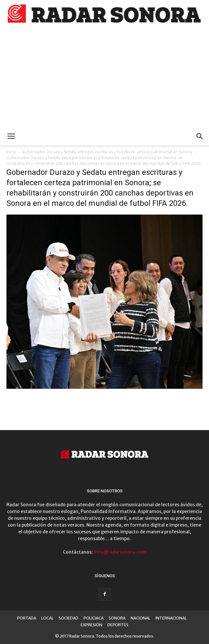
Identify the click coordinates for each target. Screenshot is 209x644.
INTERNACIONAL (171, 618)
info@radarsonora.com (120, 552)
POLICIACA (94, 618)
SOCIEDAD (69, 618)
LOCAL (47, 618)
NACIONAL (140, 618)
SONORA (117, 618)
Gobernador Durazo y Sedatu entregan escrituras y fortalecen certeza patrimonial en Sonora (107, 152)
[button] (200, 136)
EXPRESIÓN (91, 625)
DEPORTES (118, 625)
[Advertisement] (104, 79)
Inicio (11, 152)
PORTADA (27, 618)
